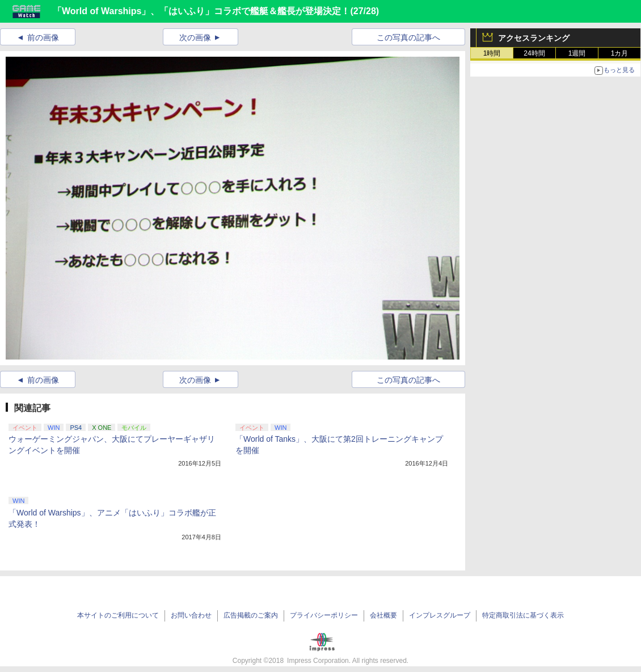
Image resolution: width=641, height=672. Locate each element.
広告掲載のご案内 (251, 615)
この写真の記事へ (408, 37)
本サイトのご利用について (118, 615)
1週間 (577, 53)
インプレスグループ (440, 615)
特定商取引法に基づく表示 (523, 615)
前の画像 (43, 37)
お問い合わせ (191, 615)
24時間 (534, 53)
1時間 (492, 53)
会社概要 (383, 615)
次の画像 (195, 37)
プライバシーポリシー (324, 615)
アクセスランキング (534, 38)
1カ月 (620, 53)
